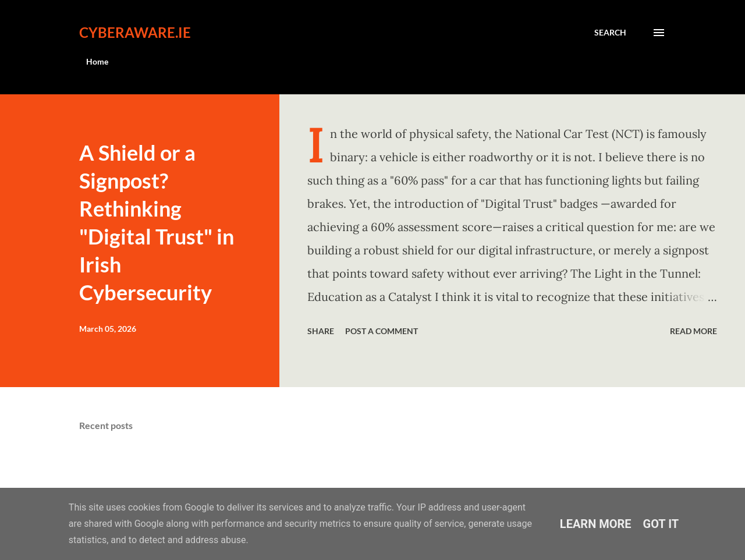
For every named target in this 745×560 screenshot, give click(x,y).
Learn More (596, 524)
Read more (693, 331)
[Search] (610, 33)
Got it (661, 524)
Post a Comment (382, 331)
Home (97, 61)
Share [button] (321, 331)
